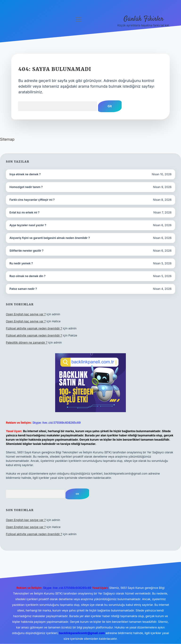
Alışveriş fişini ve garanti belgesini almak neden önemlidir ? (50, 238)
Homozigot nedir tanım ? (26, 187)
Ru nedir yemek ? (21, 263)
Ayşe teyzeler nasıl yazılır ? (28, 225)
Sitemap (7, 139)
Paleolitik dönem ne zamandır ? (27, 343)
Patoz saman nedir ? (23, 289)
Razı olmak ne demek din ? (27, 276)
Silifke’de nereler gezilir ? (27, 251)
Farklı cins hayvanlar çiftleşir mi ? (32, 200)
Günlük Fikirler (144, 19)
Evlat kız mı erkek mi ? (24, 212)
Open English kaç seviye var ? (26, 314)
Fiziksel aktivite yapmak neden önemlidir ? (34, 328)
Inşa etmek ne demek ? (25, 174)
